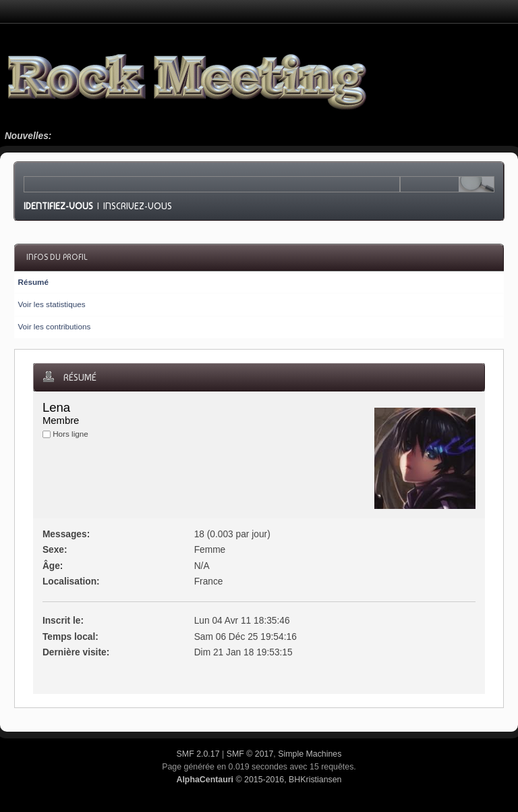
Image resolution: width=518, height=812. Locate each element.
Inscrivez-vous (138, 206)
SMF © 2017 (250, 754)
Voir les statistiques (51, 304)
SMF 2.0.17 (198, 754)
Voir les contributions (54, 326)
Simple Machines (310, 754)
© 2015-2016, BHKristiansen (259, 780)
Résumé (33, 282)
